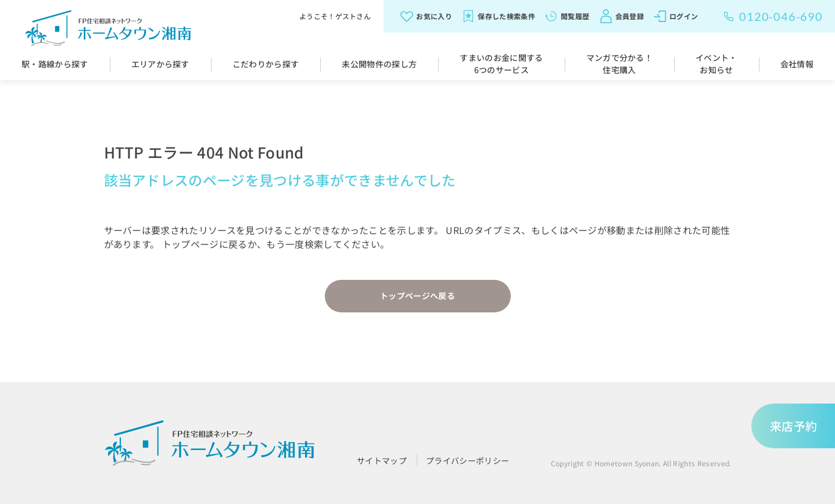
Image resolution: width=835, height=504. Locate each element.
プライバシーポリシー (467, 460)
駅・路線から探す (55, 64)
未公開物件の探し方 (379, 64)
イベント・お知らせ (716, 64)
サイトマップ (382, 460)
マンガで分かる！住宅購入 (620, 64)
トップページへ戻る (417, 296)
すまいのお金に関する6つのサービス (501, 64)
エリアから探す (160, 64)
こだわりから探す (266, 64)
